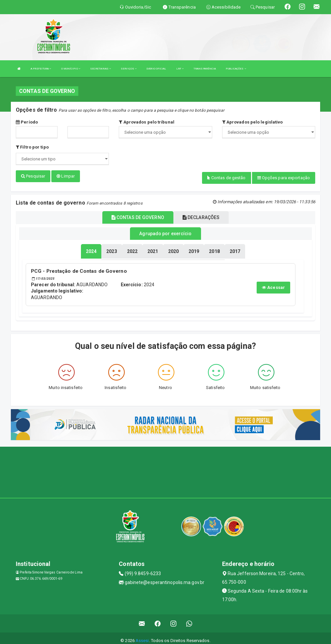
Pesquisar (33, 176)
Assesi (142, 636)
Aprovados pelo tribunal (147, 122)
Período (27, 122)
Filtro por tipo (32, 147)
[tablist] (91, 247)
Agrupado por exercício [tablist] (165, 230)
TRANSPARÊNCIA (205, 69)
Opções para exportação (284, 178)
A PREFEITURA (41, 69)
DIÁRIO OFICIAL (156, 69)
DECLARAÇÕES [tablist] (201, 214)
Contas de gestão (227, 178)
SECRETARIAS (101, 69)
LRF (180, 69)
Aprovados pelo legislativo (253, 122)
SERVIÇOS (129, 69)
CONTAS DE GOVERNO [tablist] (138, 214)
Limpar (66, 176)
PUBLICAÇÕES (236, 69)
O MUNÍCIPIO (71, 69)
